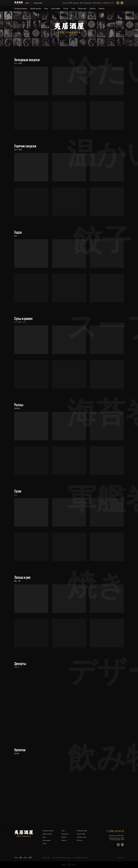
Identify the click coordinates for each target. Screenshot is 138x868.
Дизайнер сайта (121, 858)
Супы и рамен (56, 8)
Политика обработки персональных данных (62, 858)
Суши (73, 8)
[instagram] (118, 3)
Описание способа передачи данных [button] (81, 858)
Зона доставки (30, 3)
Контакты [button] (80, 840)
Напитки (102, 8)
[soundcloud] (122, 3)
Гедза (46, 8)
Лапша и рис (82, 8)
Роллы (66, 8)
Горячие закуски (36, 8)
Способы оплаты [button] (82, 837)
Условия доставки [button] (82, 831)
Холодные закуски (21, 8)
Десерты (93, 8)
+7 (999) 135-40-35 (108, 3)
